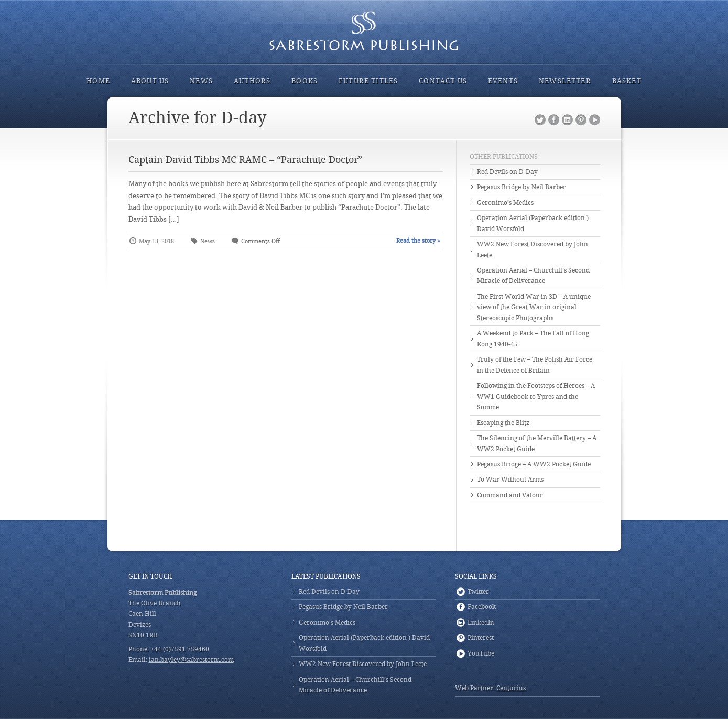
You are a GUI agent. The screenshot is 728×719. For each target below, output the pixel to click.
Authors (252, 81)
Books (305, 81)
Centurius (511, 688)
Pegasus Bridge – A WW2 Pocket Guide (534, 464)
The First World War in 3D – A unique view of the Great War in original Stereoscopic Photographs (534, 307)
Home (98, 81)
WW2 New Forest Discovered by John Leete (533, 249)
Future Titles (368, 81)
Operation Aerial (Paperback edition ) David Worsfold (533, 223)
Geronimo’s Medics (505, 203)
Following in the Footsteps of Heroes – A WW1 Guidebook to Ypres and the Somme (536, 396)
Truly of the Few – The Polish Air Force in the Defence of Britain (535, 365)
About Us (150, 81)
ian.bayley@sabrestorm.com (191, 660)
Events (503, 81)
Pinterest (581, 120)
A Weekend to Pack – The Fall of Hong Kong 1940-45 (533, 339)
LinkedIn (567, 120)
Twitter (540, 120)
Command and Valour (510, 495)
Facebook (554, 120)
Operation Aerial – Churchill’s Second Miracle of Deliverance (533, 276)
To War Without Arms (510, 480)
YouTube (595, 120)
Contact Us (443, 81)
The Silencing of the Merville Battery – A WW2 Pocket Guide (537, 443)
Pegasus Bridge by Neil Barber (521, 187)
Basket (627, 81)
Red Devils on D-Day (507, 172)
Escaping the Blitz (503, 423)
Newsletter (565, 81)
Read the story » (418, 241)
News (201, 81)
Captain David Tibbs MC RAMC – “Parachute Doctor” (245, 160)
